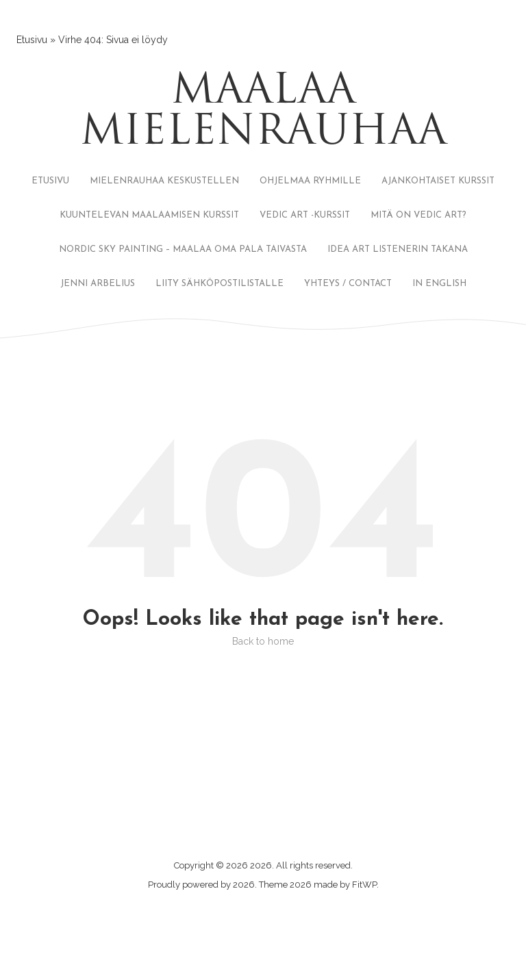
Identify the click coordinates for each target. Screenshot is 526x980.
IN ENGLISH (439, 284)
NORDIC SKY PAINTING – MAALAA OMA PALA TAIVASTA (183, 249)
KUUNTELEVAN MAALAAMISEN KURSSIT (149, 215)
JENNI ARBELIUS (98, 284)
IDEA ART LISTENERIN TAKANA (398, 249)
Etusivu (32, 40)
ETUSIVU (50, 181)
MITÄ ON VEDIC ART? (418, 215)
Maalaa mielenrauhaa (263, 113)
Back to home (263, 641)
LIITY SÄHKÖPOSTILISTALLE (220, 284)
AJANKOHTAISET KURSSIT (438, 181)
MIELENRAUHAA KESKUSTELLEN (164, 181)
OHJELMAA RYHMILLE (310, 181)
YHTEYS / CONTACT (348, 284)
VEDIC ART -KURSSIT (305, 215)
